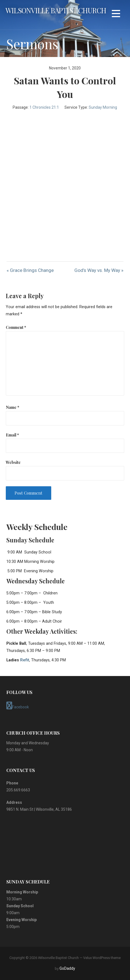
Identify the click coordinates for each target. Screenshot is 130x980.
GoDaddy (67, 968)
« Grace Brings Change (30, 270)
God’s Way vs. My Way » (99, 270)
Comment (16, 327)
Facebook (18, 706)
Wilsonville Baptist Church (56, 10)
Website (13, 462)
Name (13, 407)
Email (12, 435)
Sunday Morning (103, 107)
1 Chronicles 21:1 (44, 107)
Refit (25, 660)
